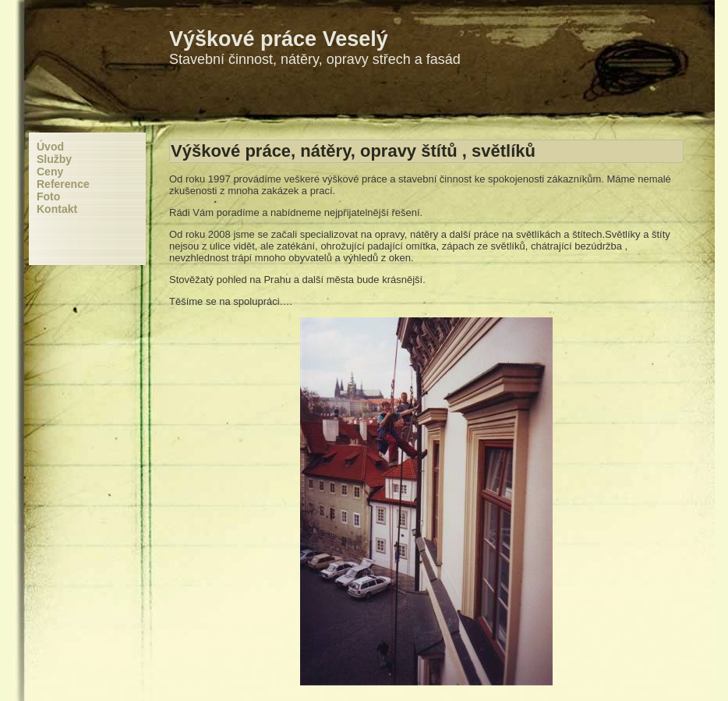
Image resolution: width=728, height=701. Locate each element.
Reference (63, 184)
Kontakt (57, 209)
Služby (54, 159)
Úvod (50, 147)
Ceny (50, 172)
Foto (48, 196)
